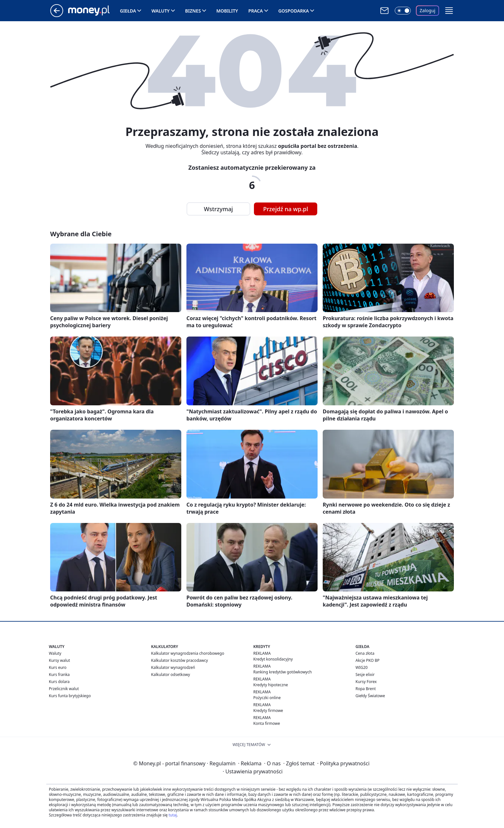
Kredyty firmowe (268, 711)
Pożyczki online (267, 698)
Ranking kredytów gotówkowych (283, 672)
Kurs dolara (59, 682)
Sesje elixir (365, 675)
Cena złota (365, 653)
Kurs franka (59, 675)
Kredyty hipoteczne (271, 685)
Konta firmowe (267, 723)
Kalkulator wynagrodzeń (173, 667)
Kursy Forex (366, 682)
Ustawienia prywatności (253, 771)
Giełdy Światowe (370, 696)
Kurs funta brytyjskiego (70, 696)
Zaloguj (428, 10)
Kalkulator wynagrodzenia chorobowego (188, 653)
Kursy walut (59, 660)
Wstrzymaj (218, 209)
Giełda (128, 11)
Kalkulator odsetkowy (171, 675)
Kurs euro (58, 667)
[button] (449, 11)
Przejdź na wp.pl (286, 209)
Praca (256, 11)
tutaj (173, 815)
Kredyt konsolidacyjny (273, 659)
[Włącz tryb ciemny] (403, 11)
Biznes (193, 11)
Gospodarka (294, 11)
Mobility (227, 11)
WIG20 (362, 667)
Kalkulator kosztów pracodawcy (180, 660)
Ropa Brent (366, 689)
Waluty (161, 11)
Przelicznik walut (64, 689)
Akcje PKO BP (368, 660)
